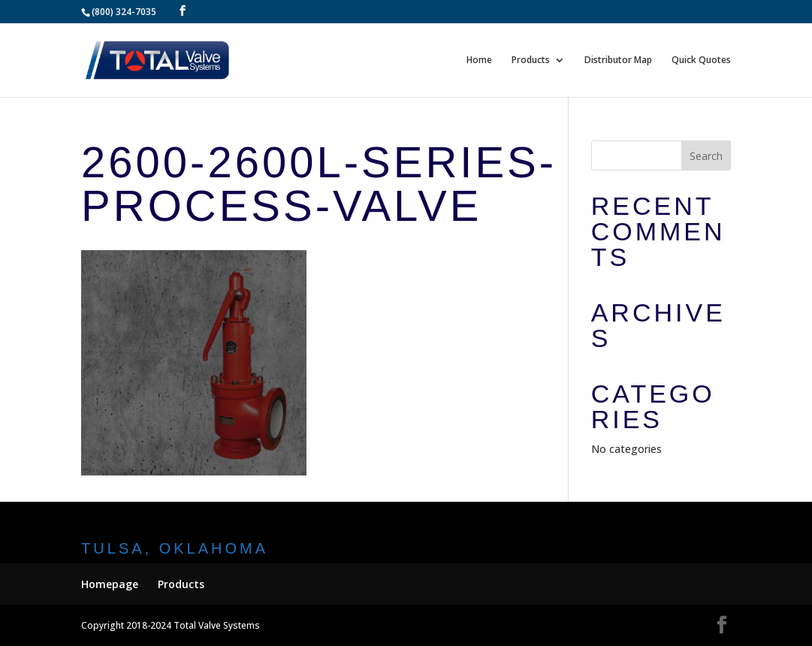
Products (531, 60)
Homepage (110, 584)
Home (479, 60)
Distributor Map (618, 60)
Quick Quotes (701, 60)
